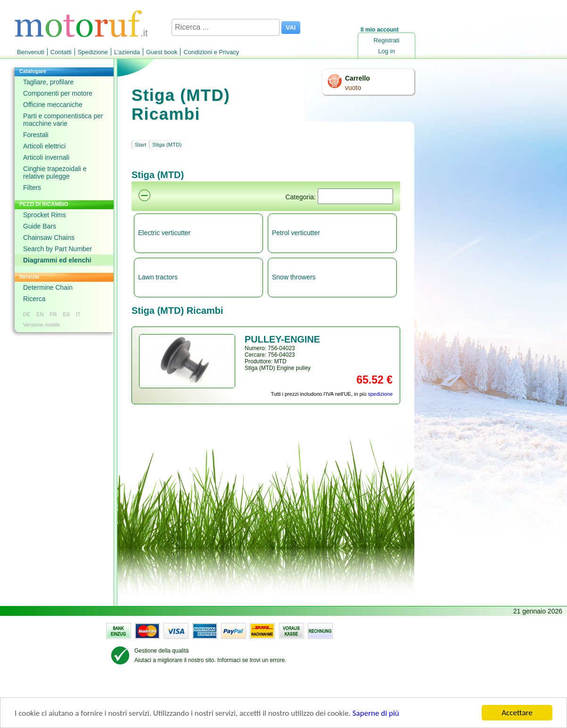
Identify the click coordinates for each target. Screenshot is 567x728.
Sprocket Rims (45, 215)
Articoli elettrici (44, 146)
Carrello (357, 78)
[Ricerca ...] (226, 27)
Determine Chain (48, 287)
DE (27, 314)
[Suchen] (355, 196)
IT (78, 314)
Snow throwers (294, 277)
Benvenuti (31, 52)
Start (140, 145)
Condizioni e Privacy (211, 52)
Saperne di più (376, 713)
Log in (386, 51)
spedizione (380, 394)
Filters (32, 188)
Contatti (61, 52)
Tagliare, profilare (48, 82)
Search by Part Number (58, 249)
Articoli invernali (46, 157)
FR (53, 314)
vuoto (353, 88)
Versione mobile (41, 325)
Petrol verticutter (296, 233)
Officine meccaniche (53, 105)
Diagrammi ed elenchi (57, 260)
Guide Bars (40, 226)
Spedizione (93, 52)
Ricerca (34, 299)
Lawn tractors (158, 277)
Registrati (387, 40)
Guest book (162, 52)
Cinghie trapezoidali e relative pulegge (55, 172)
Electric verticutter (164, 233)
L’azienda (127, 52)
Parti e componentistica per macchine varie (63, 120)
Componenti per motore (58, 93)
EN (40, 314)
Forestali (36, 135)
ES (66, 314)
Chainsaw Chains (49, 237)
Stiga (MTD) (167, 145)
